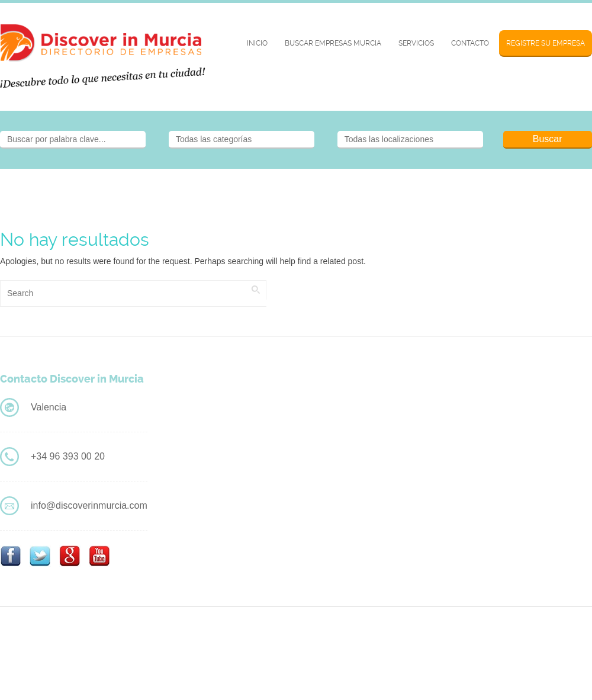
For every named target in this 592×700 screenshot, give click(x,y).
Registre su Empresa (546, 43)
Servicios (416, 43)
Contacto (470, 43)
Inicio (257, 43)
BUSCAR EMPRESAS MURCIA (333, 43)
